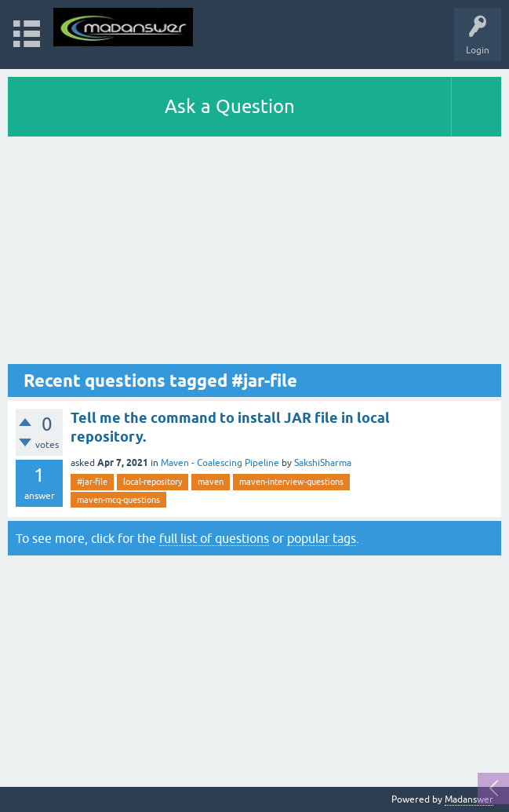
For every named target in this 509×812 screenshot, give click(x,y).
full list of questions (214, 538)
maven (211, 482)
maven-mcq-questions (118, 500)
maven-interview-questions (291, 482)
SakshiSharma (323, 463)
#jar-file (92, 482)
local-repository (153, 482)
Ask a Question (230, 106)
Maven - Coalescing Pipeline (220, 463)
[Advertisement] (254, 254)
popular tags (322, 538)
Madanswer (469, 799)
